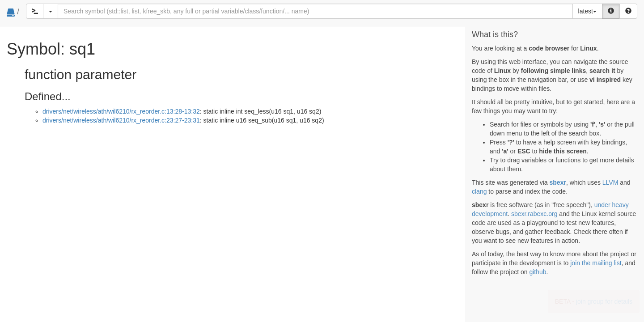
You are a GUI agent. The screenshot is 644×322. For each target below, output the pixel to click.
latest (587, 11)
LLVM (610, 182)
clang (479, 191)
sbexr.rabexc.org (534, 214)
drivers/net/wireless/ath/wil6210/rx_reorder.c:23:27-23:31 (121, 120)
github (538, 272)
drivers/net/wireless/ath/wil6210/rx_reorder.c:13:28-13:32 (121, 111)
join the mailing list (596, 263)
